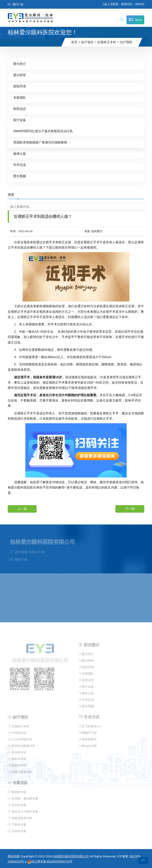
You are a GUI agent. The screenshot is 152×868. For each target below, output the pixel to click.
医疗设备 (20, 120)
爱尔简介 (20, 64)
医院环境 (20, 86)
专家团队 (20, 97)
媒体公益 (20, 153)
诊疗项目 (87, 42)
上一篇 (22, 509)
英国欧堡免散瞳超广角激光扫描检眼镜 (40, 142)
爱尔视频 (20, 176)
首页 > (76, 42)
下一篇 (130, 509)
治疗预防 (126, 42)
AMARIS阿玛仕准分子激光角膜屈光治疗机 (43, 131)
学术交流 (20, 165)
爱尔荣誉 (20, 75)
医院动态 (20, 109)
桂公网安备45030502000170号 (50, 861)
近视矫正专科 (107, 42)
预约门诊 (16, 4)
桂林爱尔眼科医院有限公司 (71, 856)
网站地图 (14, 856)
